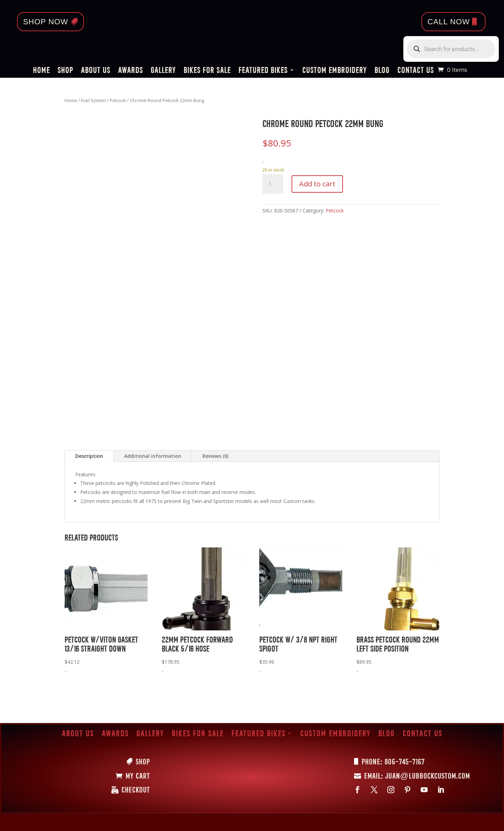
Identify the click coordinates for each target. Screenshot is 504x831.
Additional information (153, 456)
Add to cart (317, 184)
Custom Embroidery (335, 71)
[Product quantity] (273, 184)
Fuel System (93, 100)
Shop (65, 71)
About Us (96, 71)
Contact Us (416, 71)
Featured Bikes (263, 71)
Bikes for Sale (207, 71)
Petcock (118, 100)
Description (89, 456)
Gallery (163, 71)
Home (41, 71)
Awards (131, 71)
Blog (382, 71)
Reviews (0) (215, 456)
